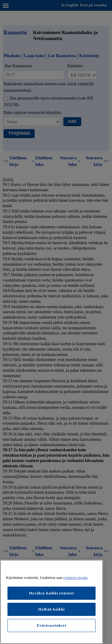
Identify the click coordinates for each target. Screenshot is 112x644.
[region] (52, 602)
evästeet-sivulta (76, 578)
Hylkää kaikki (51, 609)
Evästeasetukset (52, 625)
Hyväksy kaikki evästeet (52, 593)
